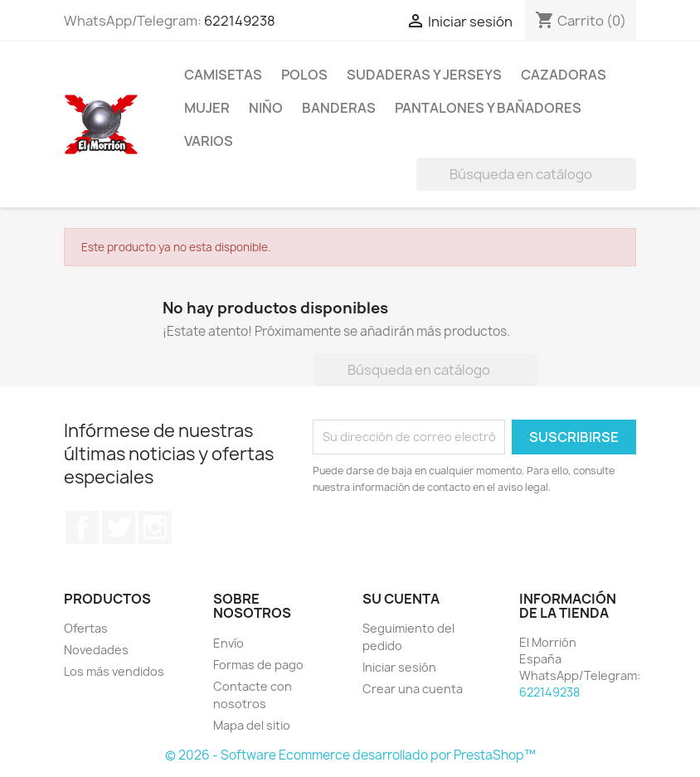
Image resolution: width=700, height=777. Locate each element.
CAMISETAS (223, 75)
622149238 (240, 21)
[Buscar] (526, 174)
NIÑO (266, 108)
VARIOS (209, 141)
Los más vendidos (114, 671)
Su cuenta (401, 599)
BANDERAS (339, 108)
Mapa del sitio (252, 725)
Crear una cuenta (413, 689)
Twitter (119, 527)
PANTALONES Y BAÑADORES (488, 108)
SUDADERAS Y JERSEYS (424, 75)
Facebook (82, 527)
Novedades (96, 650)
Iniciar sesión (399, 667)
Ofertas (86, 628)
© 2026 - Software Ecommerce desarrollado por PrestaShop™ (350, 755)
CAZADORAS (564, 75)
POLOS (304, 75)
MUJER (207, 108)
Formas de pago (258, 665)
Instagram (155, 527)
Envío (228, 643)
